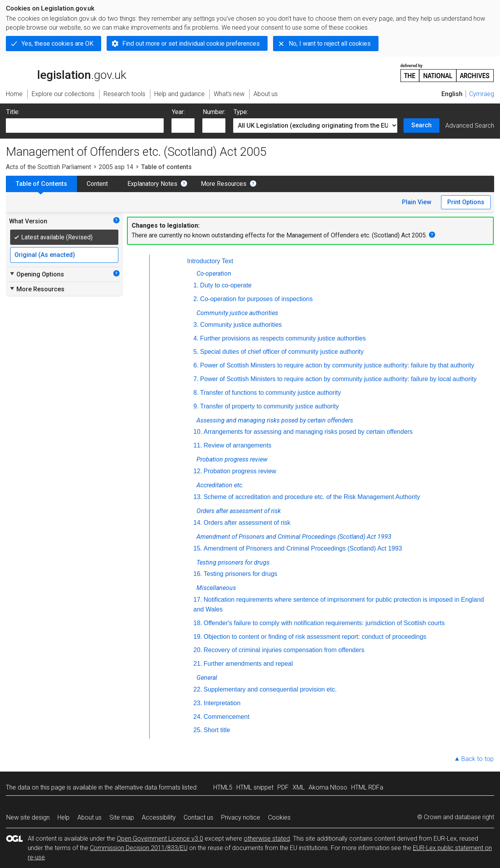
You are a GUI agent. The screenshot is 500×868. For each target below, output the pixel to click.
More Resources (224, 184)
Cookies (279, 817)
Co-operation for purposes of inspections (256, 299)
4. (196, 338)
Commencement (226, 717)
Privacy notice (241, 817)
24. (198, 717)
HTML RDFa (367, 787)
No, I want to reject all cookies (330, 44)
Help (63, 817)
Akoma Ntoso (328, 787)
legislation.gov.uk (66, 72)
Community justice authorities (241, 325)
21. (198, 664)
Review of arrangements (237, 445)
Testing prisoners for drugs (240, 574)
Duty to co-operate (226, 285)
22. (198, 689)
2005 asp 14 (116, 167)
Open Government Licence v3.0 (160, 839)
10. (198, 432)
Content (97, 184)
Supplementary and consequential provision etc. (270, 689)
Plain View (417, 202)
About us (89, 817)
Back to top (478, 759)
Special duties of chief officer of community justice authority (282, 352)
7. (196, 379)
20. (198, 650)
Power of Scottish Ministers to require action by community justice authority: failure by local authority (338, 379)
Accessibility (159, 817)
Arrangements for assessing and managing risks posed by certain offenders (308, 432)
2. (196, 299)
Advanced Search (470, 126)
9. (196, 406)
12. (198, 471)
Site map (122, 817)
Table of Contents (41, 184)
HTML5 (223, 787)
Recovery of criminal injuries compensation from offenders (284, 650)
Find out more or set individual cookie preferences (191, 44)
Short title (217, 730)
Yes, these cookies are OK (57, 44)
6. (196, 365)
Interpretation (222, 703)
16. (198, 574)
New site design (28, 817)
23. (198, 703)
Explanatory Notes (152, 184)
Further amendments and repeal (248, 664)
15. (198, 548)
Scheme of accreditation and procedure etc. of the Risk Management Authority (312, 497)
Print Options (466, 202)
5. (196, 352)
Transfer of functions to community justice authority (270, 393)
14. (198, 523)
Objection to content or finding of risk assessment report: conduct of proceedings (315, 637)
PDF (283, 787)
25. (198, 730)
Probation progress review (240, 471)
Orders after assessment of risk (247, 523)
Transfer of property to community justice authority (269, 406)
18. (198, 623)
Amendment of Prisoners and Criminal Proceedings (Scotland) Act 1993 (303, 548)
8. (196, 393)
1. (196, 285)
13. (198, 497)
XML (299, 787)
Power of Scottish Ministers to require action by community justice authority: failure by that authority (337, 365)
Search (421, 125)
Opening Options (37, 274)
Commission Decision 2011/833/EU (139, 848)
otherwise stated (267, 839)
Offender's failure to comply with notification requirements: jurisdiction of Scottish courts (324, 623)
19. (198, 637)
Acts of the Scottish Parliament (48, 167)
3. (196, 325)
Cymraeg (482, 94)
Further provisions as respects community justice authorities (283, 338)
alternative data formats (147, 787)
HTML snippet (255, 787)
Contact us (198, 817)
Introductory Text (210, 261)
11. (198, 445)
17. (198, 600)
